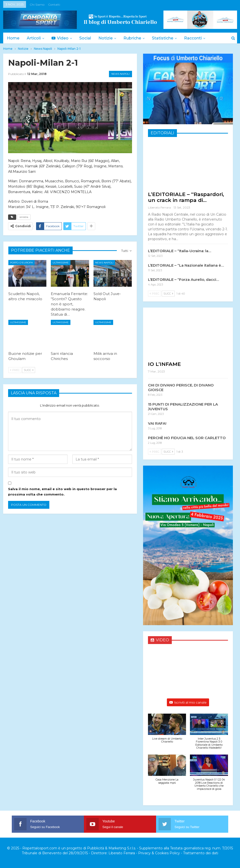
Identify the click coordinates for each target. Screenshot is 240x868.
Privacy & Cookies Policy (159, 853)
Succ (29, 370)
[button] (167, 731)
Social (87, 38)
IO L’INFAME (164, 364)
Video (61, 38)
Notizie (108, 38)
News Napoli (120, 74)
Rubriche (136, 38)
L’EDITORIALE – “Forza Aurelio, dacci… (183, 279)
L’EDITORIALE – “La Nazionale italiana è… (186, 265)
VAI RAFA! (157, 423)
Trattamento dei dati (201, 853)
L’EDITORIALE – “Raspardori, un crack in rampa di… (186, 197)
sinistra (24, 217)
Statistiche (167, 38)
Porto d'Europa (21, 263)
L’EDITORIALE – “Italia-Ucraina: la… (180, 251)
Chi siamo (37, 5)
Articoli (34, 38)
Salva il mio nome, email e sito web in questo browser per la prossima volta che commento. (62, 492)
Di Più (195, 38)
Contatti (54, 5)
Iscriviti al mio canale (188, 702)
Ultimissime (61, 263)
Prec (15, 370)
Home (13, 38)
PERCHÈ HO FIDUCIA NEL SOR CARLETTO (187, 438)
